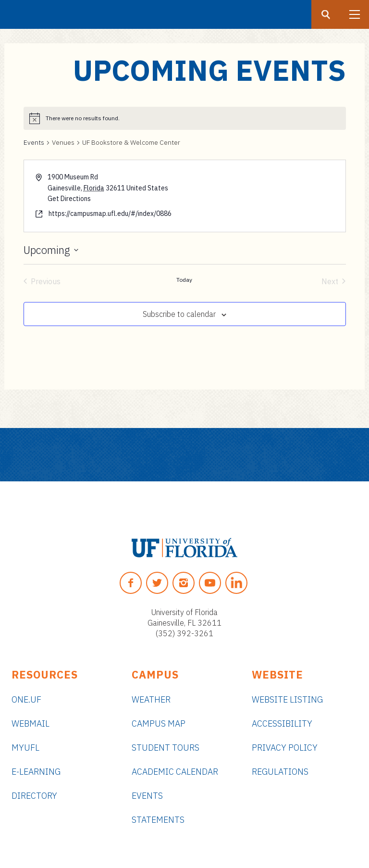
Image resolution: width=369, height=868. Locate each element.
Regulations (280, 772)
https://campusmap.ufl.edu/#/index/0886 (110, 214)
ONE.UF (26, 699)
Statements (158, 820)
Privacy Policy (285, 748)
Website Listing (287, 699)
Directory (34, 796)
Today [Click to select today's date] (184, 280)
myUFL (25, 748)
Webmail (31, 723)
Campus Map (159, 723)
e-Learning (36, 772)
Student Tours (166, 748)
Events (34, 142)
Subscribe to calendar (179, 314)
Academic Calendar (175, 772)
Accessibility (282, 723)
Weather (151, 699)
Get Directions (69, 199)
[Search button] (326, 14)
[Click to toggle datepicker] (51, 250)
